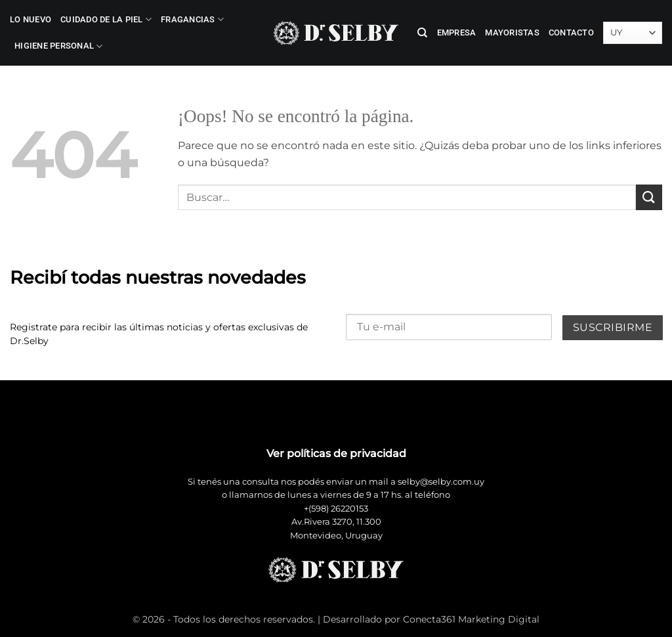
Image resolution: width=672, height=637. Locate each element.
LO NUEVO (31, 19)
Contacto (571, 33)
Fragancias (192, 19)
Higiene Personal (59, 46)
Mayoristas (512, 33)
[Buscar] (422, 33)
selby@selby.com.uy (441, 482)
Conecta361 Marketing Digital (471, 619)
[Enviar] (649, 197)
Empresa (457, 33)
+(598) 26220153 (336, 509)
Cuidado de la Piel (106, 19)
